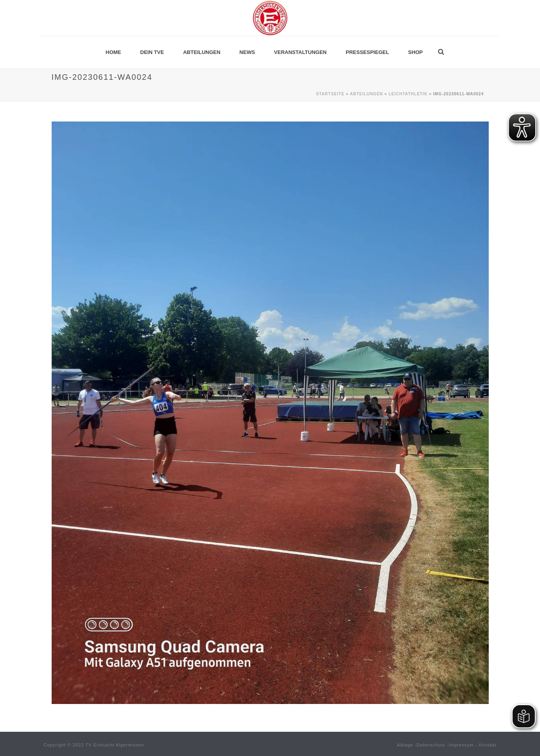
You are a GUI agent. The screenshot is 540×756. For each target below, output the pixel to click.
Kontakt (488, 745)
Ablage (405, 745)
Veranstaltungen (300, 52)
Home (113, 52)
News (247, 52)
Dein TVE (152, 52)
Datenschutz (431, 745)
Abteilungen (202, 52)
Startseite (330, 94)
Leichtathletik (408, 94)
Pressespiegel (367, 52)
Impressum (461, 745)
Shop (415, 52)
